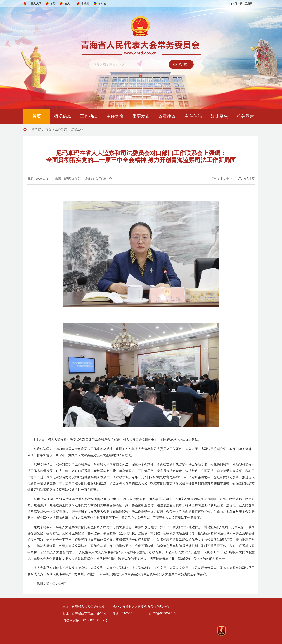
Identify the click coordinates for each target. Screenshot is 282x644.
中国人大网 (35, 4)
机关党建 (245, 116)
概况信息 (63, 116)
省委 (53, 4)
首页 (37, 116)
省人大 (68, 4)
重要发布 (141, 116)
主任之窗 (115, 116)
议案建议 (167, 116)
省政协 (102, 4)
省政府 (85, 4)
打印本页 (249, 179)
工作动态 (89, 116)
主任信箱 (193, 116)
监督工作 (77, 130)
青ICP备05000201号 (163, 613)
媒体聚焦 (219, 116)
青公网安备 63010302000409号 (85, 620)
